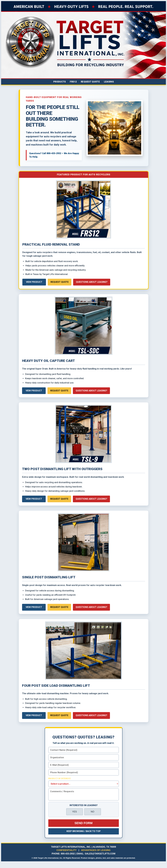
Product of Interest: (60, 778)
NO (93, 812)
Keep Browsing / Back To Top (84, 831)
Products (59, 82)
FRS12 (73, 82)
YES (75, 812)
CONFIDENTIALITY (66, 850)
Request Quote (90, 82)
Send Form (84, 823)
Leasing (109, 82)
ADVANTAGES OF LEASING (96, 850)
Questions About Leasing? (92, 282)
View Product (34, 282)
